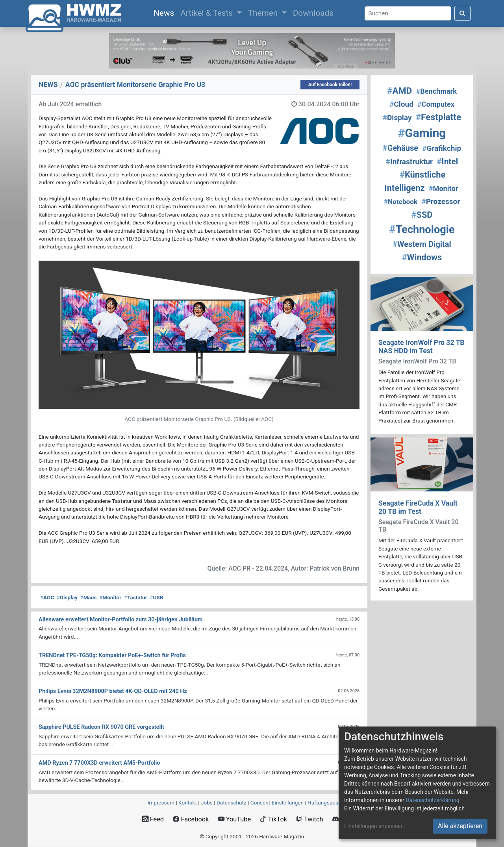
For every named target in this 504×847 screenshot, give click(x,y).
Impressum (161, 803)
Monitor (110, 597)
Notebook (401, 202)
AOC (47, 597)
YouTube (234, 819)
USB (156, 597)
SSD (422, 215)
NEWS (48, 85)
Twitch (309, 819)
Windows (422, 257)
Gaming (422, 133)
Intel (447, 161)
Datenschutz (232, 803)
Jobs (207, 803)
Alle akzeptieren (460, 826)
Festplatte (439, 117)
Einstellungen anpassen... (375, 826)
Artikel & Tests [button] (208, 13)
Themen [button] (264, 13)
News (165, 12)
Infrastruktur (409, 162)
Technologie (422, 230)
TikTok (273, 819)
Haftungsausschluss (332, 803)
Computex (436, 104)
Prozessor (441, 201)
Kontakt (188, 803)
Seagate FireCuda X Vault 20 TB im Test (418, 507)
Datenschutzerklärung (432, 800)
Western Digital (422, 244)
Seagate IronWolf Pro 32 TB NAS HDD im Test (422, 347)
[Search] (408, 14)
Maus (89, 597)
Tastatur (136, 597)
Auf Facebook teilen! (330, 85)
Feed (153, 819)
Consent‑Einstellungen (277, 803)
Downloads (313, 13)
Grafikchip (442, 148)
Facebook (191, 819)
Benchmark (436, 91)
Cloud (401, 104)
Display (67, 597)
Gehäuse (400, 148)
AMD (399, 91)
